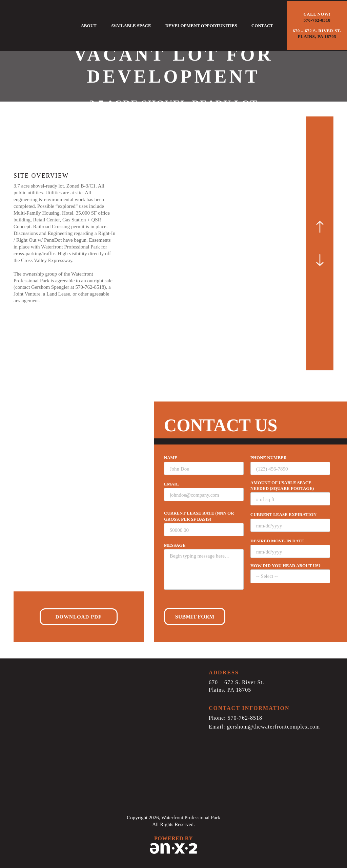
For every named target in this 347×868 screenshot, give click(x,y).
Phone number (269, 458)
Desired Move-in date (277, 541)
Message (175, 545)
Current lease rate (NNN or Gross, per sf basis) (199, 516)
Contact (262, 26)
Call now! (317, 17)
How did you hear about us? (285, 566)
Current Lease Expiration (283, 514)
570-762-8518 (90, 287)
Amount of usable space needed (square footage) (282, 485)
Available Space (131, 26)
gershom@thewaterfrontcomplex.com (274, 727)
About (88, 26)
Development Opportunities (201, 26)
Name (171, 458)
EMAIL (171, 484)
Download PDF (79, 617)
